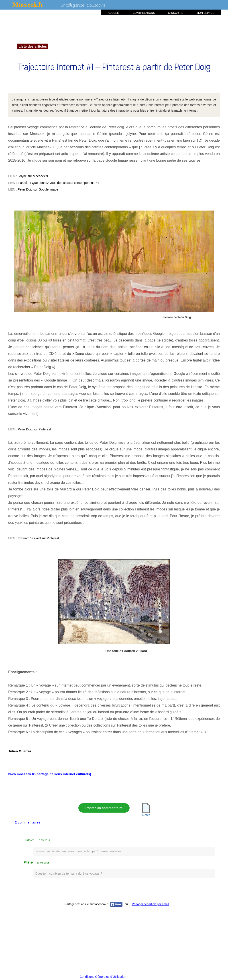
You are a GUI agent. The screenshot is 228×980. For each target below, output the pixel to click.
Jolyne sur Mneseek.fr (33, 176)
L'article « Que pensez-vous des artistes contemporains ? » (59, 183)
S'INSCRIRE (176, 13)
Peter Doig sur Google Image (38, 189)
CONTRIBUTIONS (144, 13)
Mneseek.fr (28, 4)
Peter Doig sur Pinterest (34, 429)
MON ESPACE (205, 13)
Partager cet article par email (150, 904)
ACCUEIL (114, 13)
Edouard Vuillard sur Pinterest (38, 538)
